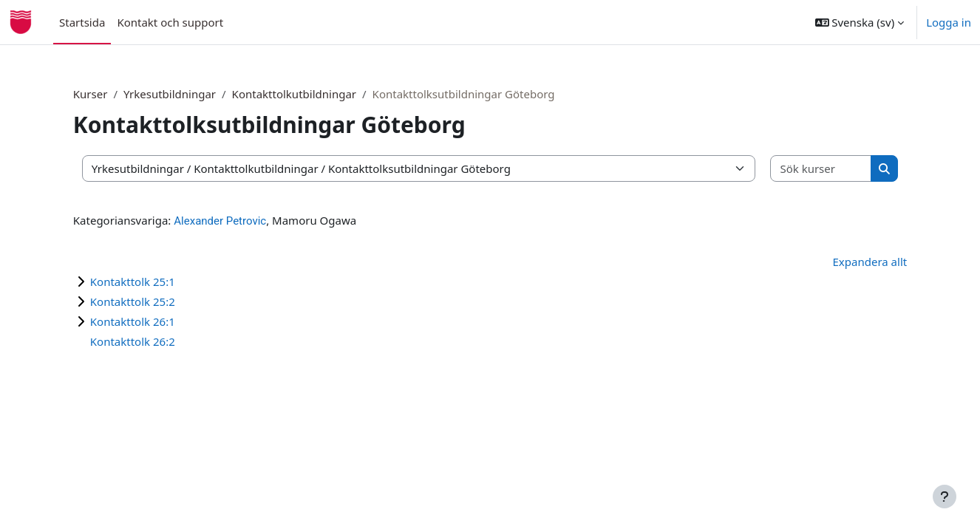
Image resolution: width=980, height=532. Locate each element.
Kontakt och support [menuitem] (170, 22)
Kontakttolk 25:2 (158, 301)
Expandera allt (845, 262)
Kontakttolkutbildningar (319, 94)
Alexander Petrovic (245, 221)
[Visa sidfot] (945, 497)
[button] (860, 22)
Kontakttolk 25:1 (158, 282)
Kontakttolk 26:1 (158, 321)
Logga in (949, 22)
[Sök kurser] (800, 169)
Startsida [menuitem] (82, 22)
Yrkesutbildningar (195, 94)
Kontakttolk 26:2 (158, 341)
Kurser (116, 94)
